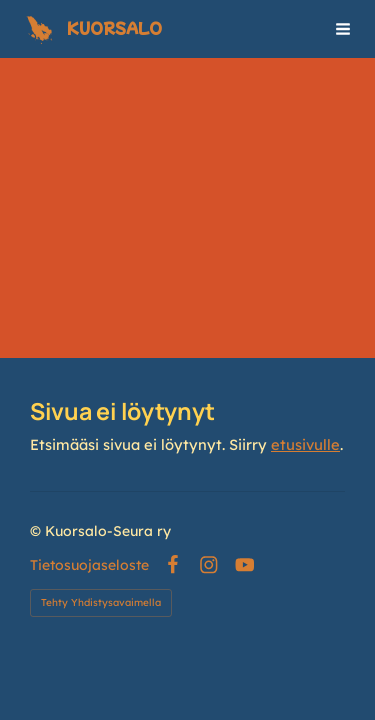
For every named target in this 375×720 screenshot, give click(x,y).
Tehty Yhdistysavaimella (101, 602)
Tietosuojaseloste (89, 565)
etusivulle (305, 444)
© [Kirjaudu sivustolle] (37, 531)
